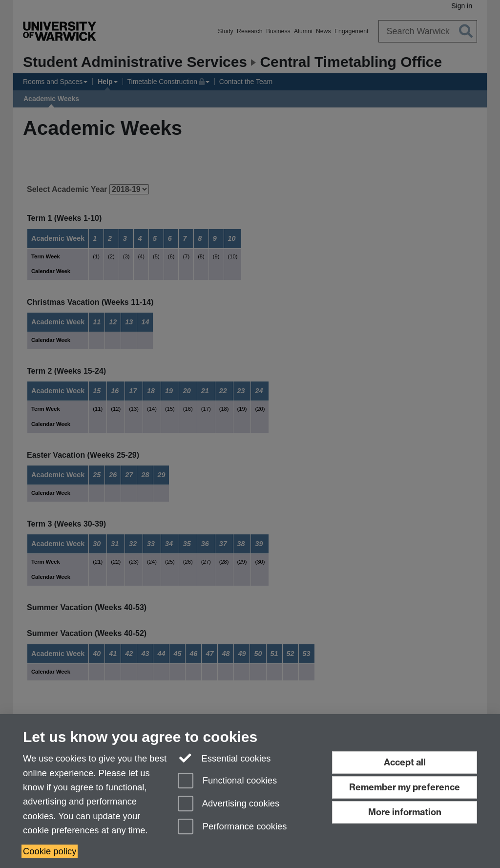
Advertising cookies (229, 804)
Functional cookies (227, 781)
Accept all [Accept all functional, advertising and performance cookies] (405, 762)
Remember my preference (405, 787)
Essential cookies (224, 757)
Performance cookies (232, 827)
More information (405, 812)
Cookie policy (50, 851)
